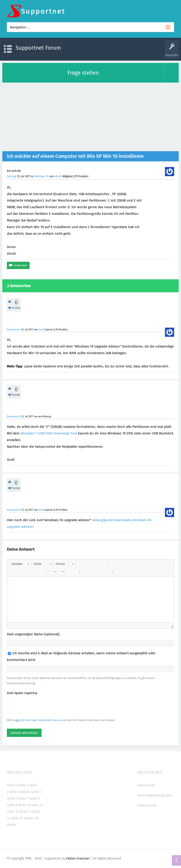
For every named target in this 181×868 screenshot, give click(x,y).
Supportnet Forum (38, 48)
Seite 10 (24, 805)
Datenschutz (147, 805)
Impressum (146, 785)
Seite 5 (36, 792)
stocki (58, 176)
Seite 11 (37, 805)
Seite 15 (17, 818)
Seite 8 (34, 798)
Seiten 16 (31, 818)
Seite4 (25, 792)
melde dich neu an (50, 720)
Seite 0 (12, 785)
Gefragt (12, 176)
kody (41, 330)
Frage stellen (83, 73)
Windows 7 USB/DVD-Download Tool (49, 433)
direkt (11, 825)
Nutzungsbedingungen (155, 795)
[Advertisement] (90, 117)
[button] (20, 564)
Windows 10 (41, 176)
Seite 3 (14, 792)
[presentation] (42, 706)
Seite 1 (23, 785)
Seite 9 (12, 805)
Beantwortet (14, 330)
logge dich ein (22, 720)
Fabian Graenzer (78, 859)
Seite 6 (12, 798)
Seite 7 (23, 798)
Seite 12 (13, 811)
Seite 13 (25, 811)
